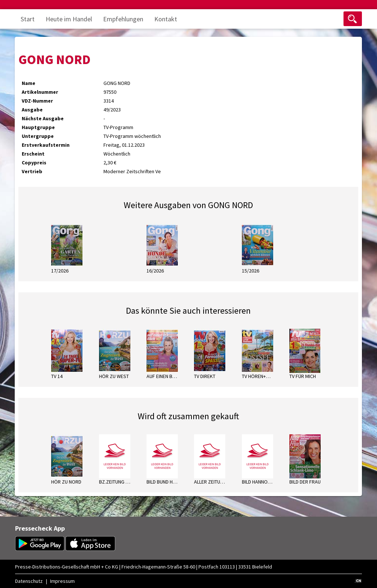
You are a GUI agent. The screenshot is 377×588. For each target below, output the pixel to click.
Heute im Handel (69, 19)
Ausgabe (32, 110)
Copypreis (34, 163)
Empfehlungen (123, 19)
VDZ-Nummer (37, 101)
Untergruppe (38, 136)
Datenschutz (29, 581)
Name (29, 83)
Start (28, 19)
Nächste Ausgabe (43, 118)
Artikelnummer (40, 92)
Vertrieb (32, 171)
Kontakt (166, 19)
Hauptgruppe (38, 127)
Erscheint (33, 154)
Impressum (62, 581)
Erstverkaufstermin (46, 145)
